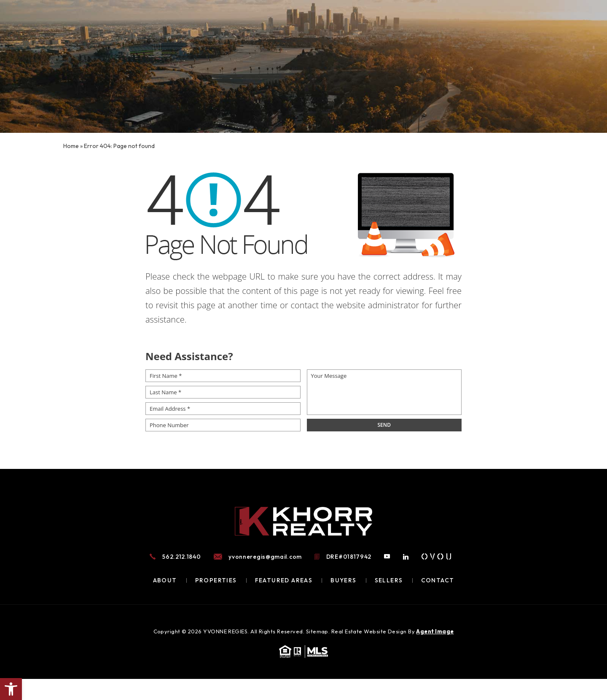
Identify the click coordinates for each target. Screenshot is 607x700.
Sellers (389, 580)
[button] (11, 689)
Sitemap (317, 631)
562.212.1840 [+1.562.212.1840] (181, 557)
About (165, 580)
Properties (216, 580)
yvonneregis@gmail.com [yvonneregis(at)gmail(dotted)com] (265, 557)
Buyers (343, 580)
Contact (438, 580)
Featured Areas (284, 580)
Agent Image (435, 631)
